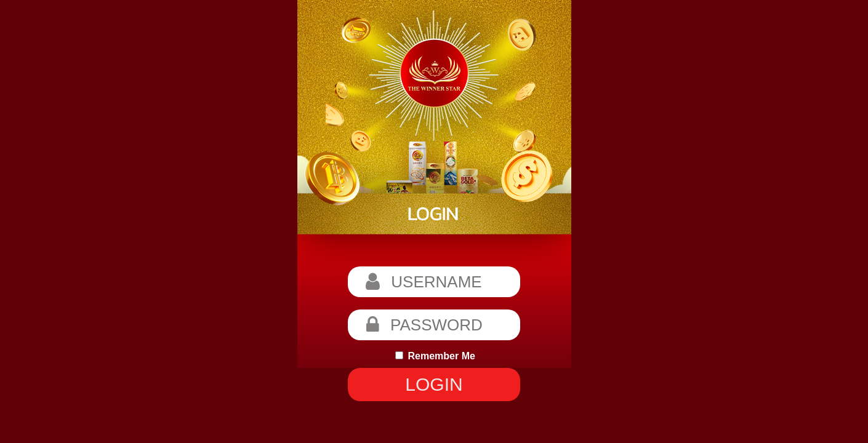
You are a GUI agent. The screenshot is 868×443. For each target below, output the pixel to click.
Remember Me (435, 356)
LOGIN (434, 384)
